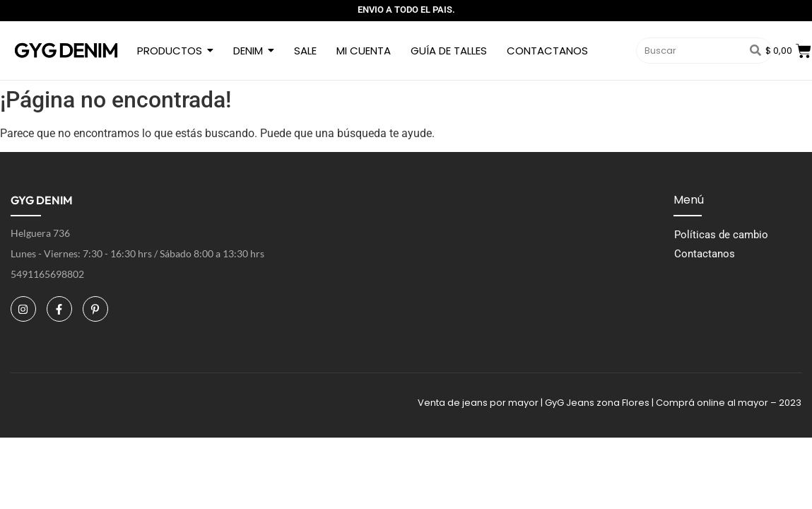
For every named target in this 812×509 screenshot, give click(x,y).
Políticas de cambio (721, 235)
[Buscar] (689, 51)
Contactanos (705, 254)
